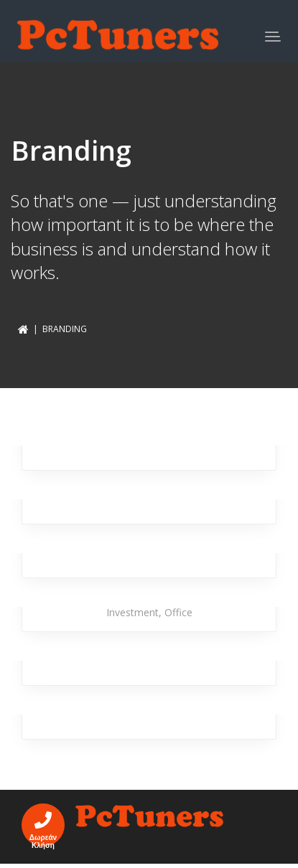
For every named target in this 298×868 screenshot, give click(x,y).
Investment (132, 612)
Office (178, 612)
